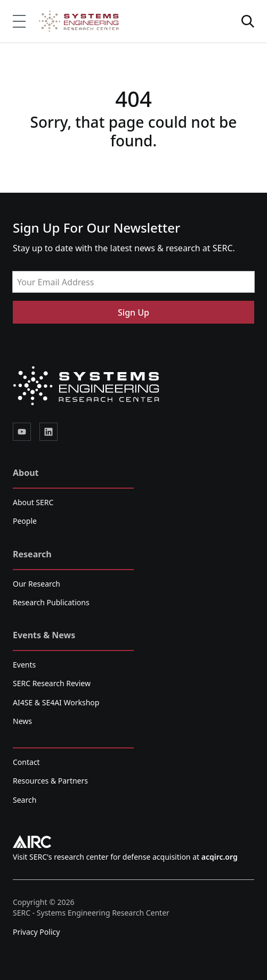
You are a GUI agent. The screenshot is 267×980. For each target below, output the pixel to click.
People (25, 521)
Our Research (37, 584)
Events (24, 665)
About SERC (33, 502)
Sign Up (133, 312)
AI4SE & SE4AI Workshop (56, 702)
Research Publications (51, 602)
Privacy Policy (36, 932)
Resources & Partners (50, 781)
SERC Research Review (52, 683)
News (22, 721)
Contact (26, 762)
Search (25, 800)
